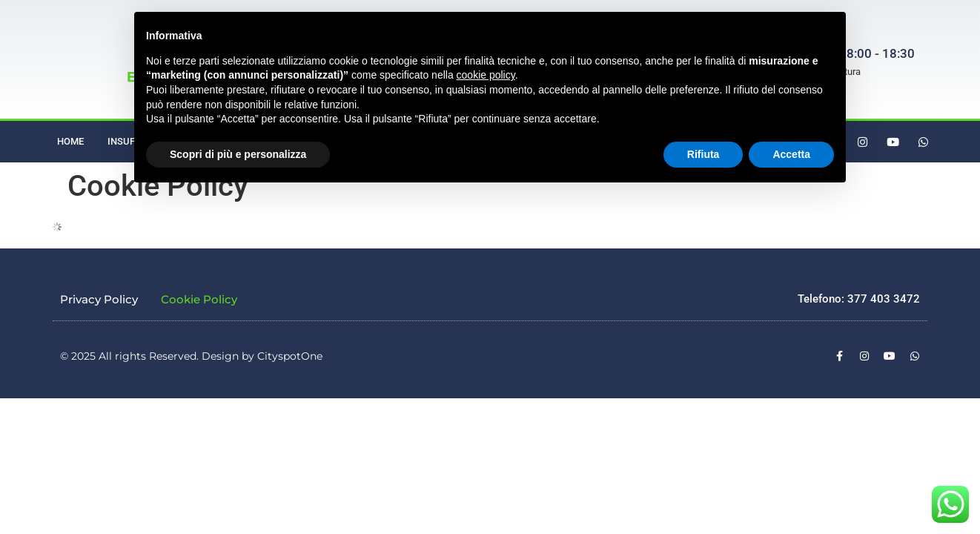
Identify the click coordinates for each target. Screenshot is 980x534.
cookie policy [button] (486, 75)
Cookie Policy (199, 299)
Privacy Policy (99, 299)
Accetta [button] (791, 154)
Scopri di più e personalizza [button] (238, 154)
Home (70, 141)
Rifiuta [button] (703, 154)
